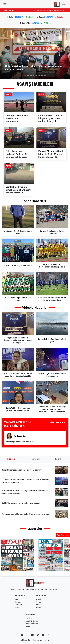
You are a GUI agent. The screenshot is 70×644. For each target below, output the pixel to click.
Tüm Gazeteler (63, 535)
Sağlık (58, 459)
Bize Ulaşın (37, 640)
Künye (47, 640)
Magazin (18, 605)
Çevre (39, 602)
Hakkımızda (25, 640)
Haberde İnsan (32, 624)
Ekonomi (12, 459)
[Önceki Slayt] (4, 53)
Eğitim (39, 605)
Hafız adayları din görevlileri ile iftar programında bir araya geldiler (33, 68)
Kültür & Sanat (32, 621)
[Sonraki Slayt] (66, 53)
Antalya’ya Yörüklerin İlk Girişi (19, 442)
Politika (29, 618)
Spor (17, 599)
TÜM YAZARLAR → (57, 424)
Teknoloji (35, 459)
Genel (39, 607)
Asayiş (39, 599)
